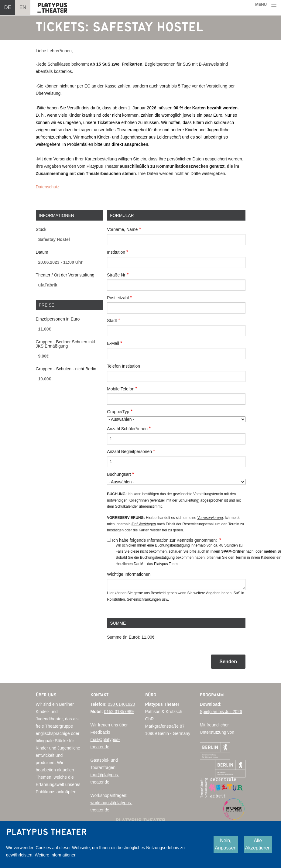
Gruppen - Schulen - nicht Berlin (66, 369)
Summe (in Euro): (124, 637)
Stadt (112, 321)
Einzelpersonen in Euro (58, 319)
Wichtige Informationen (129, 574)
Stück (41, 229)
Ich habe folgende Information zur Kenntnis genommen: (165, 540)
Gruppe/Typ (118, 412)
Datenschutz (48, 187)
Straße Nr (116, 275)
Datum (42, 252)
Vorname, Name (122, 229)
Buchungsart (119, 474)
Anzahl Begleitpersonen (129, 451)
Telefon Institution (123, 366)
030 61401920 (122, 704)
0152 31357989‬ (119, 712)
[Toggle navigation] (266, 5)
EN (23, 7)
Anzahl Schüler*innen (127, 429)
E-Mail (113, 343)
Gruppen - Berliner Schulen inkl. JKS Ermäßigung (66, 344)
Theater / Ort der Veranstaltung (65, 275)
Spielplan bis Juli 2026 (221, 712)
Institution (116, 252)
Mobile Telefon (121, 389)
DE (8, 7)
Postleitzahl (118, 298)
